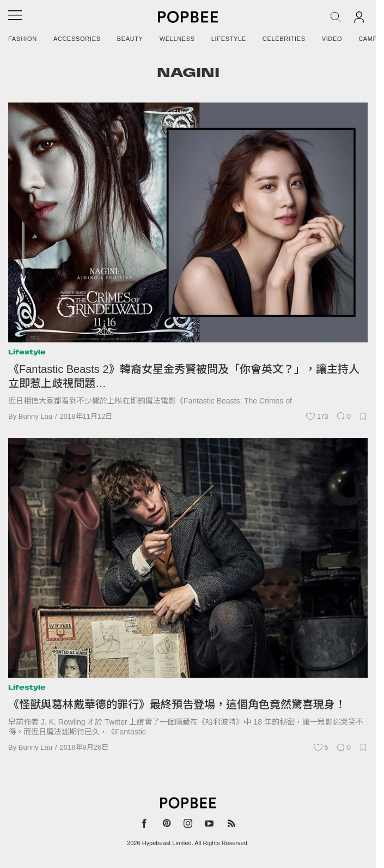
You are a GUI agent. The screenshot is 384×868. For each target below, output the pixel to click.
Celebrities (284, 39)
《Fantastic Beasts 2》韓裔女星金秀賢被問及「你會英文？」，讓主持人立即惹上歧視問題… (184, 376)
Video (332, 39)
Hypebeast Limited (167, 843)
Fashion (23, 39)
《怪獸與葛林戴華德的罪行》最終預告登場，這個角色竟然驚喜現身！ (177, 704)
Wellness (177, 39)
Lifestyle (229, 39)
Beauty (130, 39)
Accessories (77, 39)
